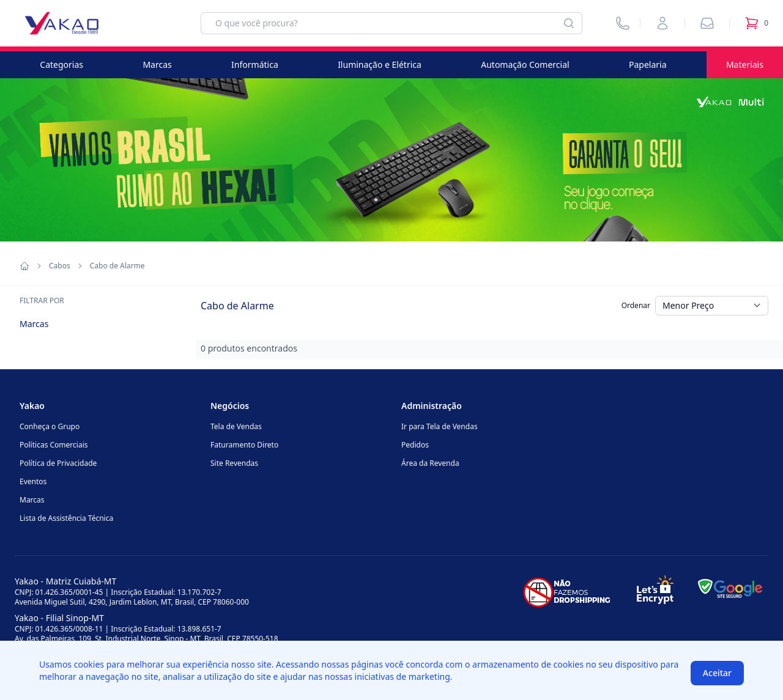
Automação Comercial (525, 64)
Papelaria (648, 64)
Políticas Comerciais (54, 445)
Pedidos (415, 445)
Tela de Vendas (236, 426)
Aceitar (717, 673)
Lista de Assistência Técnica (66, 518)
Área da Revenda (430, 463)
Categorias (61, 64)
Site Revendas (234, 463)
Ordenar (636, 305)
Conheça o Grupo (50, 426)
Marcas (157, 64)
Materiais (745, 64)
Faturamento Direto (244, 445)
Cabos (60, 266)
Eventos (33, 481)
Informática (255, 64)
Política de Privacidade (58, 463)
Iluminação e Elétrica (380, 64)
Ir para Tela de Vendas (440, 426)
